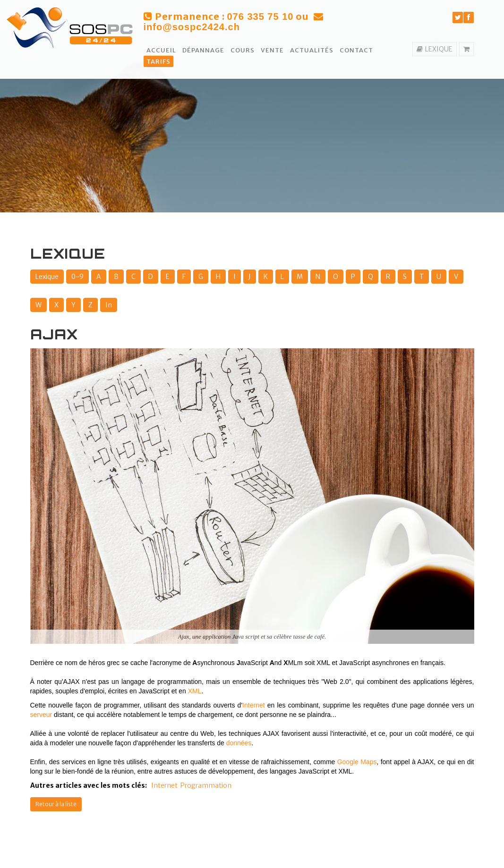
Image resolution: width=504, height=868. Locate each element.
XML (195, 691)
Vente (272, 50)
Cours (243, 50)
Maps (368, 762)
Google (348, 762)
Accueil (161, 50)
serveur (41, 715)
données (239, 743)
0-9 (77, 277)
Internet (253, 705)
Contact (356, 50)
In (109, 305)
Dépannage (203, 50)
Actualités (312, 50)
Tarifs (158, 62)
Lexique (47, 277)
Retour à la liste (56, 804)
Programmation (206, 785)
